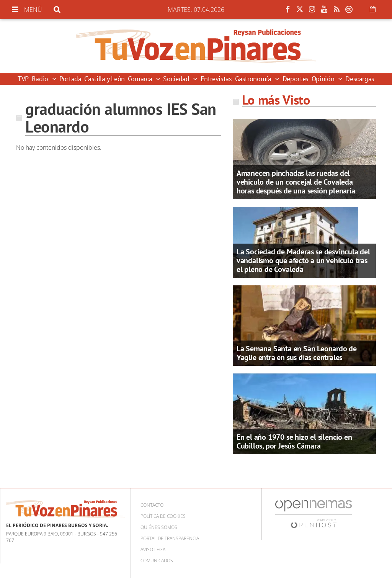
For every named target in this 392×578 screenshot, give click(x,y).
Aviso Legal (154, 549)
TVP (23, 79)
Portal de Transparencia (170, 538)
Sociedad (177, 79)
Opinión (324, 79)
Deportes (296, 79)
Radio (41, 79)
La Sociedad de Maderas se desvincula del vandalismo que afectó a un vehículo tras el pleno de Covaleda (303, 260)
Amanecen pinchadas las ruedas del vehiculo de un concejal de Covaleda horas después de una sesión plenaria (296, 182)
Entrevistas (216, 79)
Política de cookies (163, 516)
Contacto (152, 505)
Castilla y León (105, 79)
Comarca (141, 79)
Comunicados (157, 561)
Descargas (360, 79)
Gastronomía (254, 79)
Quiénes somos (159, 527)
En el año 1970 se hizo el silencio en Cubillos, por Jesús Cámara (294, 441)
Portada (70, 79)
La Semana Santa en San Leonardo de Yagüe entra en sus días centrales (297, 353)
